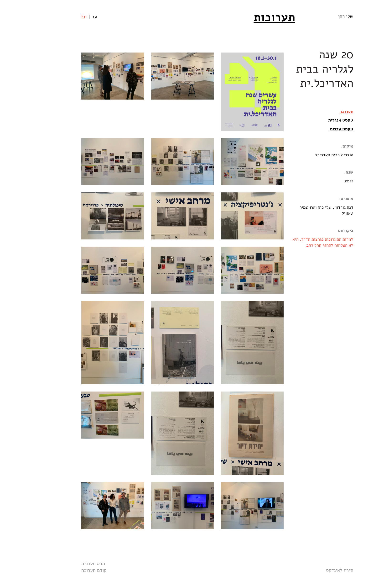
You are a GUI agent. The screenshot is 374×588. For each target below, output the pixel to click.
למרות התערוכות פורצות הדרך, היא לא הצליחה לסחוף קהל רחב (293, 242)
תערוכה (316, 111)
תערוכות (244, 17)
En (54, 17)
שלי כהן (315, 16)
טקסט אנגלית (310, 120)
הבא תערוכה (63, 564)
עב (64, 17)
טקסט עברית (311, 129)
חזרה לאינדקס (309, 570)
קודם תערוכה (64, 570)
